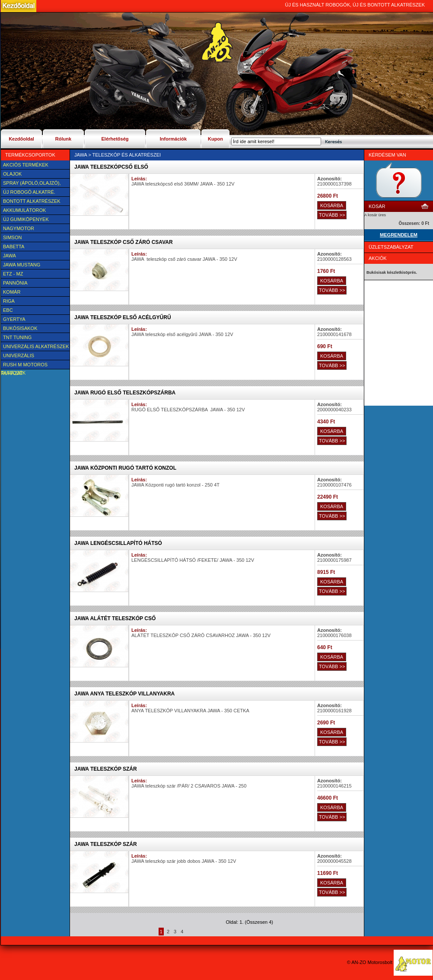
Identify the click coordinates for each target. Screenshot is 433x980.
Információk (173, 139)
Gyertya (14, 319)
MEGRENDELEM (399, 235)
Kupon (215, 139)
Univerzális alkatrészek (36, 346)
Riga (9, 301)
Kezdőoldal (21, 139)
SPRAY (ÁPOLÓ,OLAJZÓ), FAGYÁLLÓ (31, 184)
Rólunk (63, 139)
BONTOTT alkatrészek (32, 201)
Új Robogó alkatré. (29, 192)
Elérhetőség (115, 139)
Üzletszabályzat (391, 247)
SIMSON (12, 237)
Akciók (378, 258)
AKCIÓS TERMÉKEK (26, 165)
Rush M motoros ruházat (24, 365)
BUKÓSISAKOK (20, 328)
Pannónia (15, 283)
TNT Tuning (17, 337)
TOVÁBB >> (332, 215)
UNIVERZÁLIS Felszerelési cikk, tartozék (25, 356)
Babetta (14, 247)
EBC (8, 310)
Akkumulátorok (24, 210)
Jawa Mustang (22, 265)
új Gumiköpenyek (26, 219)
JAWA (10, 256)
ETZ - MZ (13, 274)
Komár (12, 292)
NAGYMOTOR (19, 228)
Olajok (12, 174)
